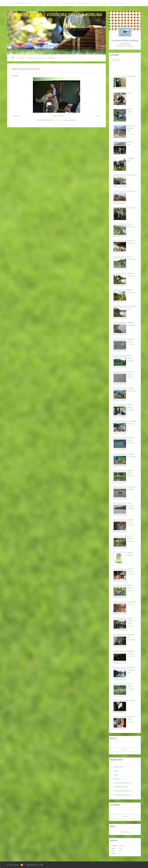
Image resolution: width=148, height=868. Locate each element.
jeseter (129, 93)
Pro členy (95, 3)
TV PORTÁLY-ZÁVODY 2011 (123, 783)
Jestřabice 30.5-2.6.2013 (131, 390)
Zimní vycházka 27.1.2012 (130, 506)
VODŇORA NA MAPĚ (121, 787)
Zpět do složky (58, 116)
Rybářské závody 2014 (131, 324)
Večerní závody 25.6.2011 (130, 539)
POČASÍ (116, 771)
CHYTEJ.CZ (117, 779)
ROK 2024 (115, 60)
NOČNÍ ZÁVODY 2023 (131, 110)
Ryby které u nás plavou (25, 3)
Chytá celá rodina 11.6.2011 (130, 572)
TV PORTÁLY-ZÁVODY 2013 (123, 795)
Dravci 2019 (131, 191)
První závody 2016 (131, 308)
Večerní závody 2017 (131, 225)
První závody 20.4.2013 (131, 422)
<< (113, 832)
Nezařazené (131, 700)
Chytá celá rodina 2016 (131, 275)
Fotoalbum (20, 58)
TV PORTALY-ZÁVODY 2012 (123, 791)
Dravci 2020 (131, 175)
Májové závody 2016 (131, 291)
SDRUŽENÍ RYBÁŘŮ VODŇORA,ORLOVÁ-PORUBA (55, 15)
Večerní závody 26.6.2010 (36, 58)
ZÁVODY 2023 (131, 142)
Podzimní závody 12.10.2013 (131, 342)
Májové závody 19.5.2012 (130, 473)
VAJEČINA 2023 (130, 160)
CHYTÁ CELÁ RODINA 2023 (131, 127)
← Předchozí (16, 116)
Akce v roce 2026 (52, 3)
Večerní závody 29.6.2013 (130, 358)
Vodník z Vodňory (130, 554)
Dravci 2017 (131, 208)
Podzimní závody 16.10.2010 (131, 654)
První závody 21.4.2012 (131, 488)
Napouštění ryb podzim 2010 (131, 670)
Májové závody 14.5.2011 (130, 588)
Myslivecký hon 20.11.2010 (131, 637)
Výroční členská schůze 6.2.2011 (130, 622)
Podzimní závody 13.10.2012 (131, 440)
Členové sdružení (68, 3)
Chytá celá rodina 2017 (131, 242)
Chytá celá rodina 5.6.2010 (130, 719)
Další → (99, 116)
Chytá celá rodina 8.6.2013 (130, 374)
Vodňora (40, 3)
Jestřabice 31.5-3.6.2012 (131, 455)
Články (104, 3)
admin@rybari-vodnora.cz (125, 46)
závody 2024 (131, 76)
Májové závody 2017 (131, 258)
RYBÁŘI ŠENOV (119, 767)
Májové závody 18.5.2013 (130, 407)
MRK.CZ (116, 775)
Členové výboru (83, 3)
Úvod (11, 3)
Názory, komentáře (117, 3)
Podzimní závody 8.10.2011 (130, 522)
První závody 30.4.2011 (131, 603)
